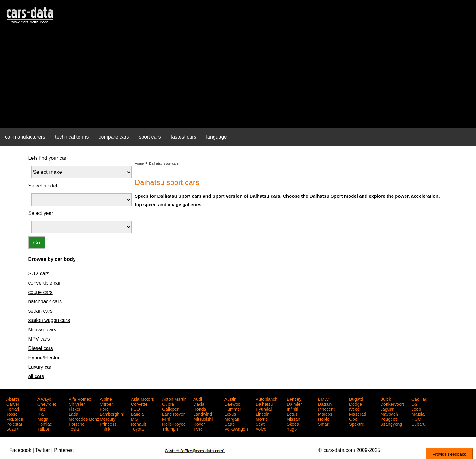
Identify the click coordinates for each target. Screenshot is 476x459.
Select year (41, 213)
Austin (231, 399)
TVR (198, 428)
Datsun (325, 404)
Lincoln (262, 414)
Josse (12, 414)
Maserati (358, 414)
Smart (324, 424)
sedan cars (41, 311)
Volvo (261, 428)
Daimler (294, 404)
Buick (386, 399)
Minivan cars (42, 330)
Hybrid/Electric (44, 358)
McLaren (15, 419)
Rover (199, 424)
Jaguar (387, 409)
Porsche (77, 424)
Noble (324, 419)
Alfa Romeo (80, 399)
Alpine (106, 399)
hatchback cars (45, 302)
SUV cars (39, 274)
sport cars (150, 137)
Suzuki (13, 428)
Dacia (199, 404)
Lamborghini (112, 414)
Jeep (416, 409)
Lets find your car (48, 158)
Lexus (230, 414)
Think (105, 428)
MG (135, 419)
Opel (354, 419)
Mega (43, 419)
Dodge (356, 404)
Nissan (293, 419)
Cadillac (419, 399)
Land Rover (173, 414)
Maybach (389, 414)
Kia (41, 414)
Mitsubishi (203, 419)
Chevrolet (47, 404)
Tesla (74, 428)
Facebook (20, 450)
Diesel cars (41, 348)
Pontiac (45, 424)
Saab (230, 424)
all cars (36, 376)
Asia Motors (142, 399)
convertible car (45, 283)
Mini (166, 419)
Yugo (292, 428)
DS (414, 404)
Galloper (170, 409)
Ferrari (13, 409)
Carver (13, 404)
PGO (416, 419)
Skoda (293, 424)
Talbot (43, 428)
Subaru (418, 424)
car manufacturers (25, 137)
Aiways (44, 399)
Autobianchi (267, 399)
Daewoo (232, 404)
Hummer (233, 409)
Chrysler (77, 404)
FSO (135, 409)
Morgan (232, 419)
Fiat (41, 409)
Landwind (203, 414)
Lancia (137, 414)
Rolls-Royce (174, 424)
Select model (43, 186)
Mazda (418, 414)
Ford (104, 409)
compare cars (114, 137)
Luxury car (40, 367)
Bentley (294, 399)
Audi (198, 399)
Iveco (354, 409)
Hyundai (264, 409)
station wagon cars (49, 320)
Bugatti (356, 399)
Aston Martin (174, 399)
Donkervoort (392, 404)
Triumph (170, 428)
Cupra (168, 404)
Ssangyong (391, 424)
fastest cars (184, 137)
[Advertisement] (238, 80)
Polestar (14, 424)
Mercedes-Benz (84, 419)
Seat (260, 424)
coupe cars (41, 292)
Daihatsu (264, 404)
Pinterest (64, 450)
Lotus (292, 414)
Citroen (107, 404)
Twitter (43, 450)
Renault (138, 424)
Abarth (13, 399)
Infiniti (293, 409)
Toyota (137, 428)
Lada (73, 414)
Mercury (108, 419)
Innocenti (327, 409)
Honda (200, 409)
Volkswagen (236, 428)
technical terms (72, 137)
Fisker (75, 409)
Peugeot (388, 419)
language (217, 137)
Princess (108, 424)
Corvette (139, 404)
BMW (323, 399)
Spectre (357, 424)
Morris (262, 419)
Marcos (325, 414)
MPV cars (39, 339)
